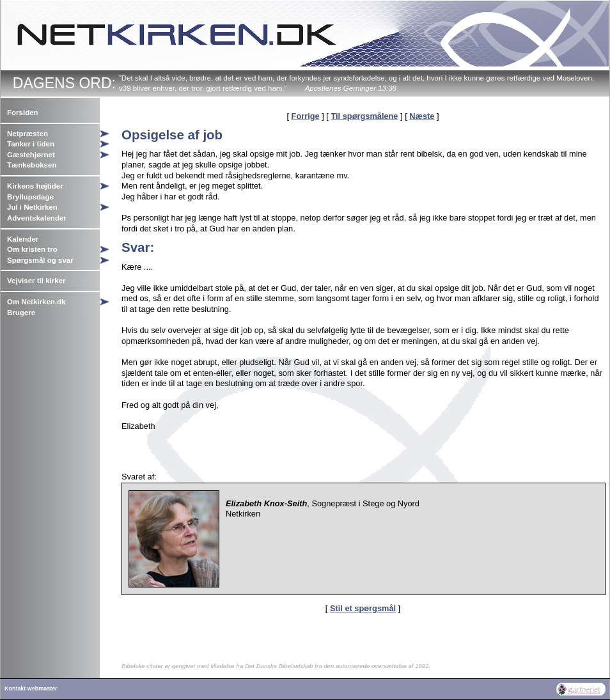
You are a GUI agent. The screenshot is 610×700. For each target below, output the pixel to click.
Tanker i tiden (31, 144)
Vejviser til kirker (36, 281)
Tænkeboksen (32, 165)
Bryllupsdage (30, 197)
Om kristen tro (32, 249)
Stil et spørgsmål (363, 608)
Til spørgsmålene (364, 116)
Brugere (21, 313)
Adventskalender (37, 218)
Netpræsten (27, 134)
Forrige (306, 116)
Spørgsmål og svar (40, 260)
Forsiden (23, 113)
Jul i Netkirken (32, 207)
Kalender (23, 239)
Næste (422, 116)
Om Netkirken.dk (36, 302)
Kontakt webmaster (31, 688)
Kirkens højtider (35, 186)
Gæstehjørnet (31, 155)
